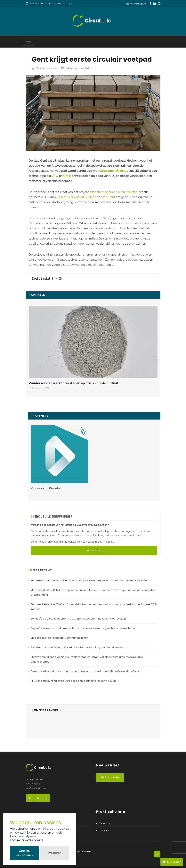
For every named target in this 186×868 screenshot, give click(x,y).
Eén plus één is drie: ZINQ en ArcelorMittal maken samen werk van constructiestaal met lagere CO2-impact (94, 607)
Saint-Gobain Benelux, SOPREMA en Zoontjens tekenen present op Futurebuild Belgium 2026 (89, 581)
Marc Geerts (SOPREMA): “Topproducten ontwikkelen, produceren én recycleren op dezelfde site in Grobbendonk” (94, 593)
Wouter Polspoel (47, 69)
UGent (62, 198)
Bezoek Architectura (136, 4)
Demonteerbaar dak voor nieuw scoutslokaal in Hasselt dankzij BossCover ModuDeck (85, 672)
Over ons (105, 824)
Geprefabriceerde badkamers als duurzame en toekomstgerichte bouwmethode (83, 629)
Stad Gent (108, 198)
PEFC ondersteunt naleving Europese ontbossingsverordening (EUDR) (75, 681)
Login (69, 4)
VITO (55, 176)
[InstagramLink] (159, 4)
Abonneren (94, 551)
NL (50, 4)
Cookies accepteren (24, 853)
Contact (104, 831)
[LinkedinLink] (155, 4)
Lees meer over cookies (26, 840)
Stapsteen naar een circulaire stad (114, 193)
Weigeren (55, 853)
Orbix (67, 176)
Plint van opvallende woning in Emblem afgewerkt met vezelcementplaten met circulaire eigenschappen (87, 660)
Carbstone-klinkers (112, 171)
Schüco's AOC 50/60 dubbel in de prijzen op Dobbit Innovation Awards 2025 (79, 619)
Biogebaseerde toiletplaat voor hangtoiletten (60, 638)
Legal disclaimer (80, 852)
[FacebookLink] (150, 4)
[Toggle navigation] (28, 42)
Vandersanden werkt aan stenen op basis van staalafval (73, 384)
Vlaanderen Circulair (82, 198)
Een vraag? (172, 862)
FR (59, 4)
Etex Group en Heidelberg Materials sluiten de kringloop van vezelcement (77, 648)
